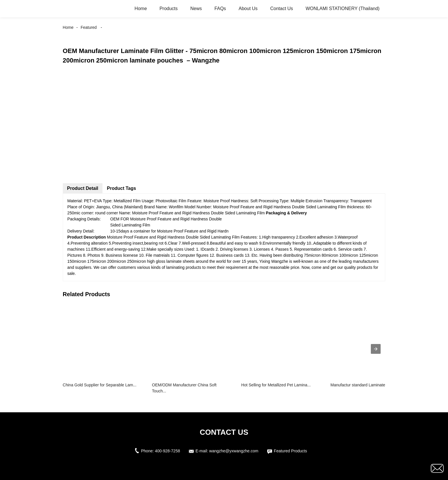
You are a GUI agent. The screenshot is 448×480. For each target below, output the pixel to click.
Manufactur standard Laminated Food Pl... (368, 385)
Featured (89, 27)
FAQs (220, 8)
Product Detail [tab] (83, 188)
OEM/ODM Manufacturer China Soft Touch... (184, 388)
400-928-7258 (167, 451)
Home (141, 8)
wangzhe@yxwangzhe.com (234, 451)
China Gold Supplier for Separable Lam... (100, 385)
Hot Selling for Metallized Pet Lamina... (276, 385)
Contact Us (281, 8)
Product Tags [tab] (121, 188)
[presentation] (376, 349)
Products (169, 8)
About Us (248, 8)
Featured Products (290, 451)
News (196, 8)
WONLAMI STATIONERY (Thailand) (343, 8)
